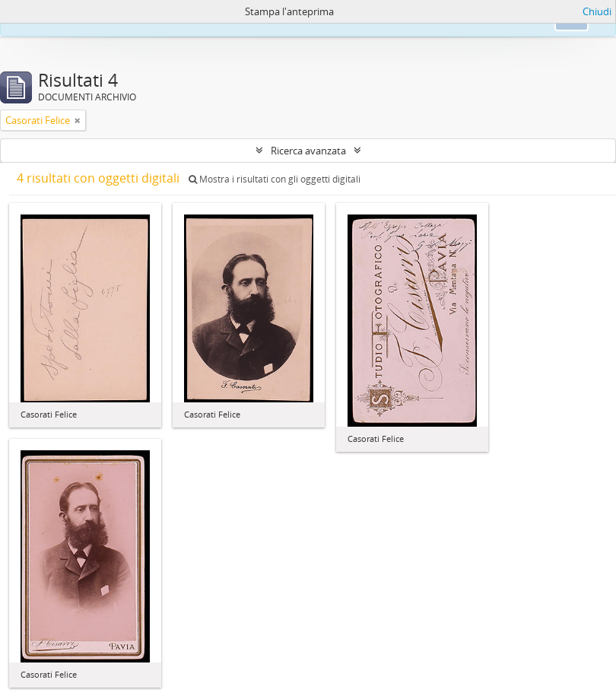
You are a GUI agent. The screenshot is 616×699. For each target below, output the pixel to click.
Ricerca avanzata (308, 151)
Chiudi (597, 11)
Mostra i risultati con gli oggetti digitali (275, 179)
